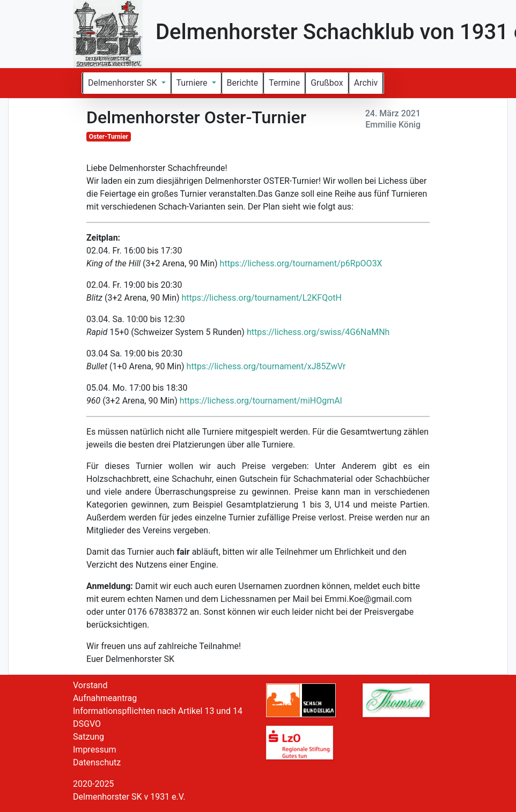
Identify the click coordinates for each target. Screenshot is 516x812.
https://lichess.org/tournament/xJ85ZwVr (266, 366)
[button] (127, 83)
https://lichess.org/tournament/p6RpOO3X (301, 263)
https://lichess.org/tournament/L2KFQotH (262, 298)
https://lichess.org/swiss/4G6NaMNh (318, 332)
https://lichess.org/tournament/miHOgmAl (261, 401)
